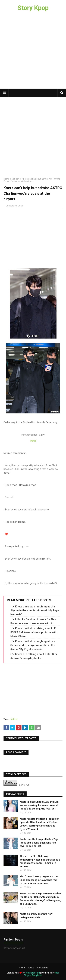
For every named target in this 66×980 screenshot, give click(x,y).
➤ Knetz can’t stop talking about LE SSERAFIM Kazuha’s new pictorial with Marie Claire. (34, 632)
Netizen (15, 179)
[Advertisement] (33, 52)
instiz (33, 441)
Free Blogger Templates (42, 974)
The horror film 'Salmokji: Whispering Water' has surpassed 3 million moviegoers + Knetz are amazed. (40, 861)
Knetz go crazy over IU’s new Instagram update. (36, 916)
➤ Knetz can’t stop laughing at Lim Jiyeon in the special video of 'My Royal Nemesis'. (35, 611)
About (31, 968)
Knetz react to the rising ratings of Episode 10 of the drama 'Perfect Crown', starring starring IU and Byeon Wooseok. (39, 824)
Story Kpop (33, 8)
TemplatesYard (32, 973)
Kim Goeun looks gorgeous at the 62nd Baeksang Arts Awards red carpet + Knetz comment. (39, 880)
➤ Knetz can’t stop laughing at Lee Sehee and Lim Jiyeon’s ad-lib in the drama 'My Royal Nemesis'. (33, 645)
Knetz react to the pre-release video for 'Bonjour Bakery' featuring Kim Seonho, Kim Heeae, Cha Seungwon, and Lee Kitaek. (40, 899)
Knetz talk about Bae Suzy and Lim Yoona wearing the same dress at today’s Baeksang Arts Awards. (39, 805)
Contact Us (43, 968)
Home (6, 179)
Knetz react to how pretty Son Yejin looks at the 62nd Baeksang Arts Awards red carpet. (39, 843)
